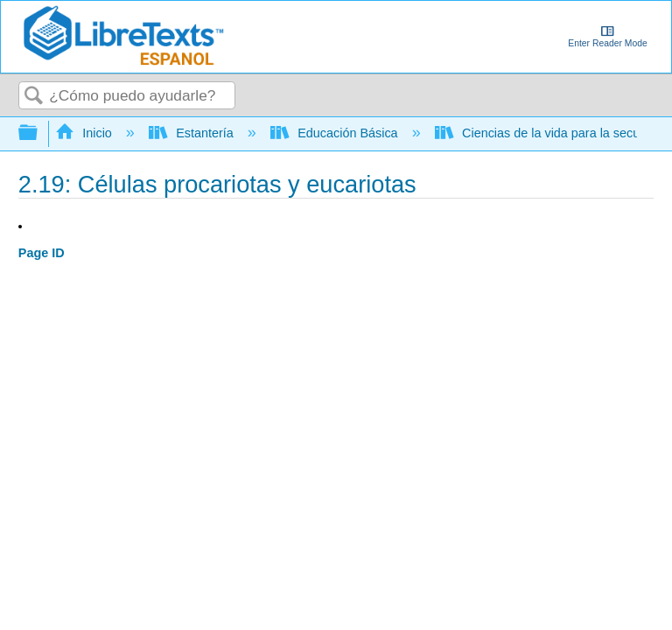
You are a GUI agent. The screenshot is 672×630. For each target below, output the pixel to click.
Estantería (193, 133)
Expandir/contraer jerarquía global (39, 133)
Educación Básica (336, 133)
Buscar (34, 97)
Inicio (85, 133)
